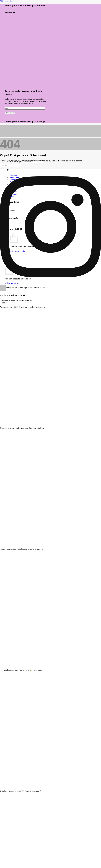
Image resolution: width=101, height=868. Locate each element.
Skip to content (7, 1)
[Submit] (1, 168)
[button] (10, 12)
